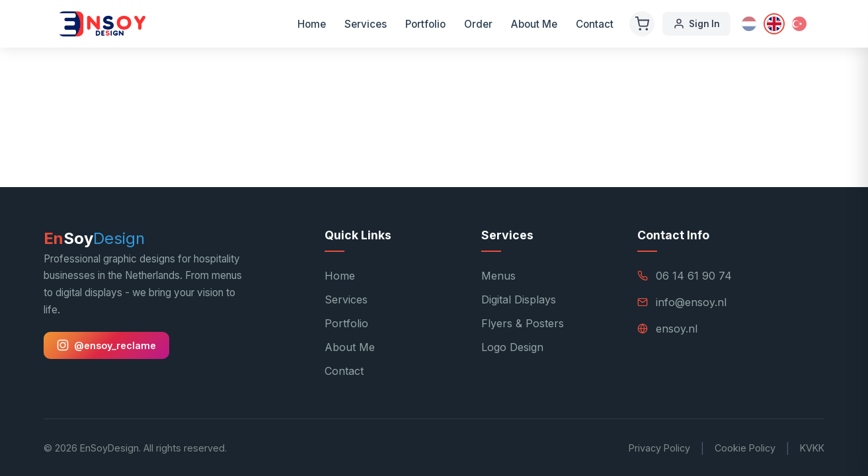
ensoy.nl (677, 329)
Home (312, 24)
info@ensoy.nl (691, 302)
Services (366, 24)
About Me (534, 24)
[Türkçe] (799, 24)
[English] (774, 24)
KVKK (812, 448)
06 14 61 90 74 (694, 276)
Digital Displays (519, 299)
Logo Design (512, 347)
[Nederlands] (749, 24)
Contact (595, 24)
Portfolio (425, 24)
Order (478, 24)
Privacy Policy (659, 448)
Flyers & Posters (523, 323)
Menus (498, 276)
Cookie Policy (745, 448)
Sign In (696, 24)
